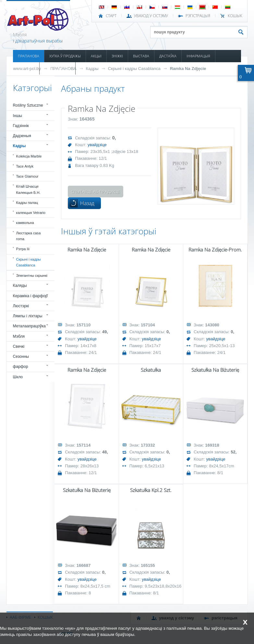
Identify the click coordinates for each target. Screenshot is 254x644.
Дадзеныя (22, 136)
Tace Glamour (27, 176)
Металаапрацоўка (29, 326)
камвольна (25, 223)
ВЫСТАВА (141, 56)
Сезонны (21, 357)
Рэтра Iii (23, 249)
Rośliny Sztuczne (28, 105)
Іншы (18, 116)
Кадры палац (27, 203)
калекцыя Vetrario (31, 213)
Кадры (19, 146)
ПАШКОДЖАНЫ (57, 68)
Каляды (20, 286)
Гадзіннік (21, 126)
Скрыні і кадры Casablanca (134, 69)
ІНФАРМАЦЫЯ (198, 56)
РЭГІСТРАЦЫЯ (198, 16)
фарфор (21, 367)
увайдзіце (97, 145)
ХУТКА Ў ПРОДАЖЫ (65, 56)
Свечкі (19, 346)
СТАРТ (111, 16)
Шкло (18, 377)
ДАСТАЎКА (168, 56)
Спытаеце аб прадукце (96, 192)
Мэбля (19, 336)
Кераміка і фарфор (30, 296)
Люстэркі (21, 306)
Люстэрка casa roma (29, 236)
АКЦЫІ (96, 56)
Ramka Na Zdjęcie (188, 69)
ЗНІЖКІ (117, 56)
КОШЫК (235, 16)
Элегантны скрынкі (32, 275)
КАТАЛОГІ (26, 68)
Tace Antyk (25, 166)
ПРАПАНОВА (29, 56)
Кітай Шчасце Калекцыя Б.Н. (28, 189)
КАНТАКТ (88, 68)
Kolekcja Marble (29, 156)
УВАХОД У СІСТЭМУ (151, 16)
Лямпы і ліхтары (28, 316)
